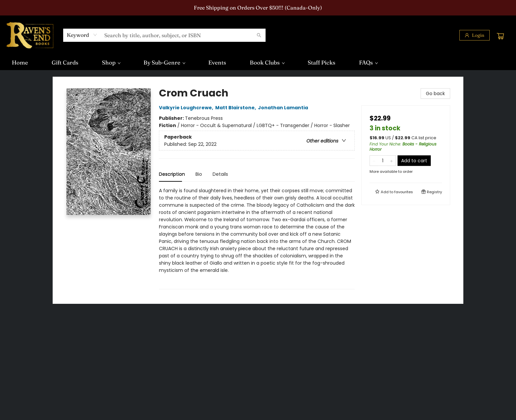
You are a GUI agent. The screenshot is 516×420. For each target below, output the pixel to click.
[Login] (475, 35)
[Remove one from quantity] (374, 161)
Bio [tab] (199, 174)
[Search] (259, 35)
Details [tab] (220, 174)
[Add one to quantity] (391, 161)
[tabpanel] (257, 238)
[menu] (258, 63)
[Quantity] (383, 161)
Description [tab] (172, 174)
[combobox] (82, 35)
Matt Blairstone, (237, 108)
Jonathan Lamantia (284, 108)
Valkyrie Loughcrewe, (187, 108)
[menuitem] (20, 63)
